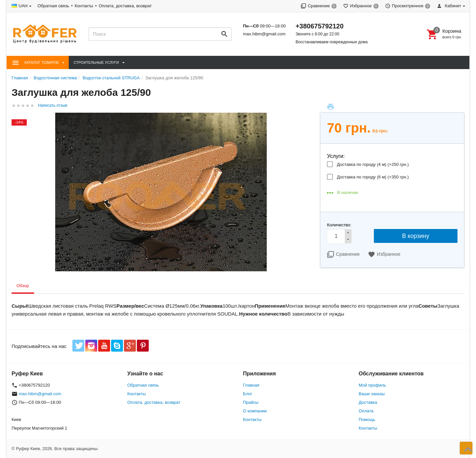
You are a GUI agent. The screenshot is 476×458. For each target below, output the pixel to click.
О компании (255, 411)
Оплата (366, 411)
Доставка (368, 402)
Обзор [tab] (23, 286)
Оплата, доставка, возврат (125, 6)
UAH (23, 6)
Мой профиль (372, 385)
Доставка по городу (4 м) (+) (373, 164)
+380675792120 (319, 26)
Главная (251, 385)
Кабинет (449, 6)
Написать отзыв (53, 105)
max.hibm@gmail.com (264, 34)
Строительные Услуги (96, 62)
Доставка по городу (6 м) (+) (373, 177)
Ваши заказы (372, 394)
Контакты (84, 6)
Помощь (367, 420)
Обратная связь (53, 6)
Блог (248, 394)
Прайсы (251, 402)
